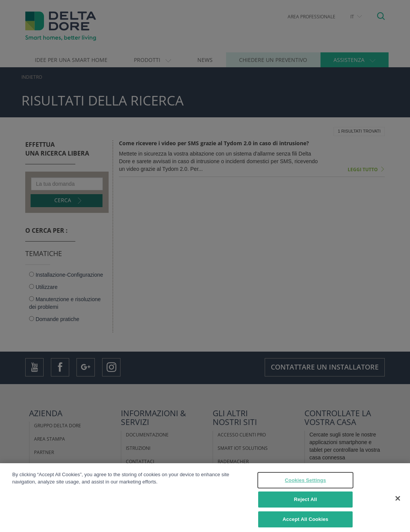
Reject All (306, 505)
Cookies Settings (306, 485)
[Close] (398, 503)
